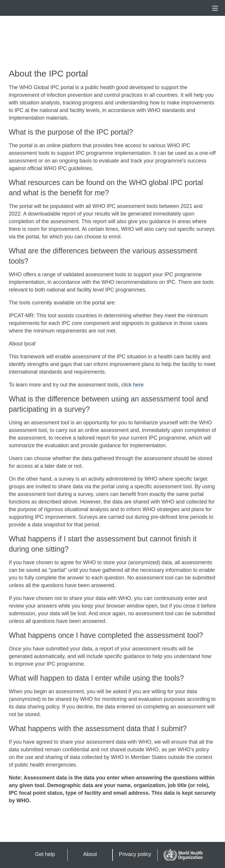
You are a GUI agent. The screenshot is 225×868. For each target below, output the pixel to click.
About (90, 854)
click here (132, 385)
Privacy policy (135, 854)
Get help (45, 854)
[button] (215, 8)
